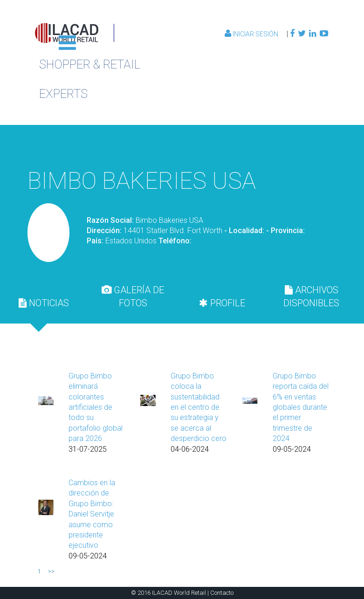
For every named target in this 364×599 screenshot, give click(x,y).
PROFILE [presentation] (222, 303)
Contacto (222, 593)
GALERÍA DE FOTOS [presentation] (133, 296)
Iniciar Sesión (252, 34)
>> (51, 571)
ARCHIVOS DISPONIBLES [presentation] (311, 296)
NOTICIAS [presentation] (44, 303)
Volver (283, 145)
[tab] (44, 303)
